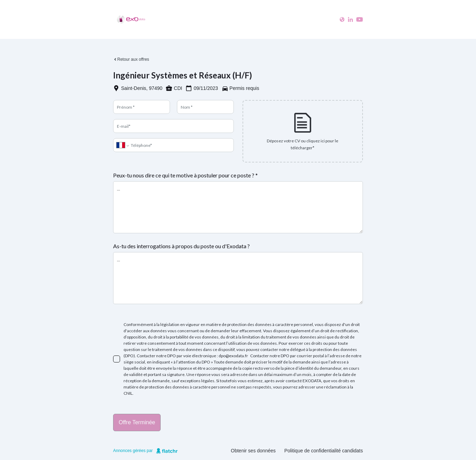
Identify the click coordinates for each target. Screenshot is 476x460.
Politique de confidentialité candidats (324, 451)
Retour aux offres (131, 59)
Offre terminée (137, 422)
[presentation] (303, 131)
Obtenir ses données (253, 451)
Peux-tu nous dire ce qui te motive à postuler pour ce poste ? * (185, 175)
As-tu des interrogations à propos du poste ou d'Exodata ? (181, 246)
